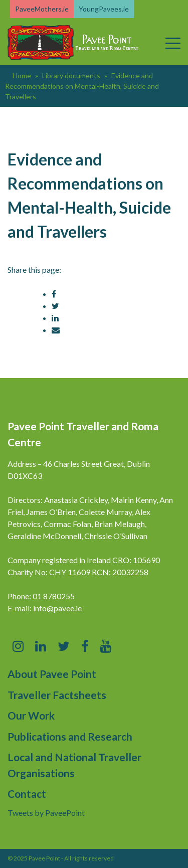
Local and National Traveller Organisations (74, 765)
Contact (27, 794)
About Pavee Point (52, 674)
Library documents (71, 75)
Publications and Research (70, 736)
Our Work (31, 715)
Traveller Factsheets (57, 695)
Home (22, 75)
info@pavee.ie (57, 608)
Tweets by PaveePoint (46, 813)
